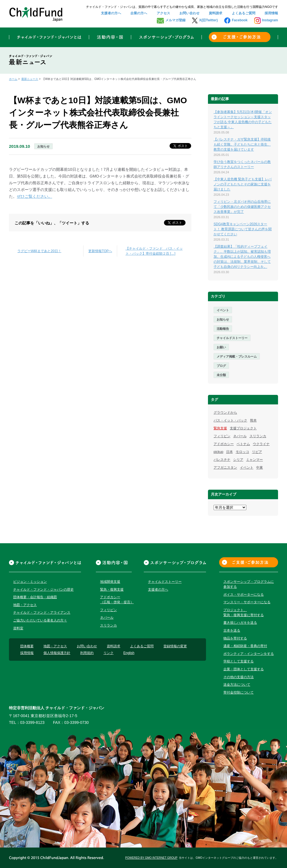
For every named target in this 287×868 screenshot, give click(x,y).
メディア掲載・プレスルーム (237, 356)
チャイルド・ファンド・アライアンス (42, 613)
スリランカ (258, 436)
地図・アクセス (25, 605)
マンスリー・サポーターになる (247, 602)
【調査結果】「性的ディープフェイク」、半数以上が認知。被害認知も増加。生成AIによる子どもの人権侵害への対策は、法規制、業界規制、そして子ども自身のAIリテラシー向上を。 (242, 257)
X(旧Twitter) (208, 20)
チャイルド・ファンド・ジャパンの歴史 (43, 590)
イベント (223, 310)
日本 (230, 452)
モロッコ (242, 452)
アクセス (163, 13)
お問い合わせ (189, 13)
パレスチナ (222, 460)
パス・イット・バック (230, 420)
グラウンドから (225, 413)
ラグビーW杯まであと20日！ (39, 251)
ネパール (240, 436)
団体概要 (27, 646)
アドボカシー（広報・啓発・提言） (117, 600)
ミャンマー (254, 460)
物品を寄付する (235, 638)
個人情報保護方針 (57, 653)
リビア (257, 452)
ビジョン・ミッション (30, 582)
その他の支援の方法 (239, 677)
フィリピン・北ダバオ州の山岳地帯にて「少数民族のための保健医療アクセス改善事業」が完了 (242, 207)
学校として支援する (239, 661)
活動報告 (223, 329)
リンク (108, 653)
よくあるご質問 (244, 13)
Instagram (270, 20)
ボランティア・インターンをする (249, 654)
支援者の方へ (111, 13)
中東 (260, 468)
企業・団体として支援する (244, 669)
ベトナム (243, 444)
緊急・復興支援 (112, 590)
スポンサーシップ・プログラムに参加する (249, 584)
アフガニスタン (225, 468)
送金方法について (237, 685)
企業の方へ (139, 13)
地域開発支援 (110, 582)
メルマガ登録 (175, 20)
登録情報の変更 (175, 646)
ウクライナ (261, 444)
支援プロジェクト (243, 428)
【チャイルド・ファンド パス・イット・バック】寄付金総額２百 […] (154, 251)
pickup (218, 452)
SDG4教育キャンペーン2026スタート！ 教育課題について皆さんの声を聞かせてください (243, 229)
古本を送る (232, 630)
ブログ (221, 366)
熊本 (253, 420)
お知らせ (43, 146)
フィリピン (222, 436)
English (129, 653)
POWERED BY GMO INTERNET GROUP (151, 858)
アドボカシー (224, 444)
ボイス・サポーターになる (244, 595)
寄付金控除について (239, 692)
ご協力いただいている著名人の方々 (40, 620)
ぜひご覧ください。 (34, 196)
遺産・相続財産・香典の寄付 (245, 646)
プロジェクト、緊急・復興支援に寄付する (244, 613)
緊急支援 (220, 428)
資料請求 (216, 13)
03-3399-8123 (32, 722)
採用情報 (271, 13)
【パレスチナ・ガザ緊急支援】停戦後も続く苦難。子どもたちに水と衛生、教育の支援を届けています (242, 144)
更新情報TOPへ (100, 251)
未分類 (221, 375)
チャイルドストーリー (232, 338)
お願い (221, 347)
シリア (238, 460)
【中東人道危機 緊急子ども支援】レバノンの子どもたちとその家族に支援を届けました (243, 184)
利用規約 (87, 653)
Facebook (240, 20)
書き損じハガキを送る (240, 623)
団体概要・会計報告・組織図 (35, 597)
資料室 (18, 628)
